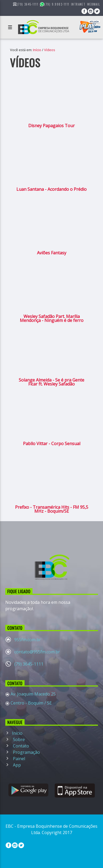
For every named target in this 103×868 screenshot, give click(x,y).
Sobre (18, 739)
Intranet (78, 4)
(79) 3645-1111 (29, 664)
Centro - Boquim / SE (31, 703)
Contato (20, 746)
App (16, 765)
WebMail (94, 4)
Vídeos (50, 50)
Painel (18, 759)
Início (37, 50)
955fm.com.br (28, 640)
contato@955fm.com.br (37, 652)
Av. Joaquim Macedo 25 (33, 694)
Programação (26, 752)
